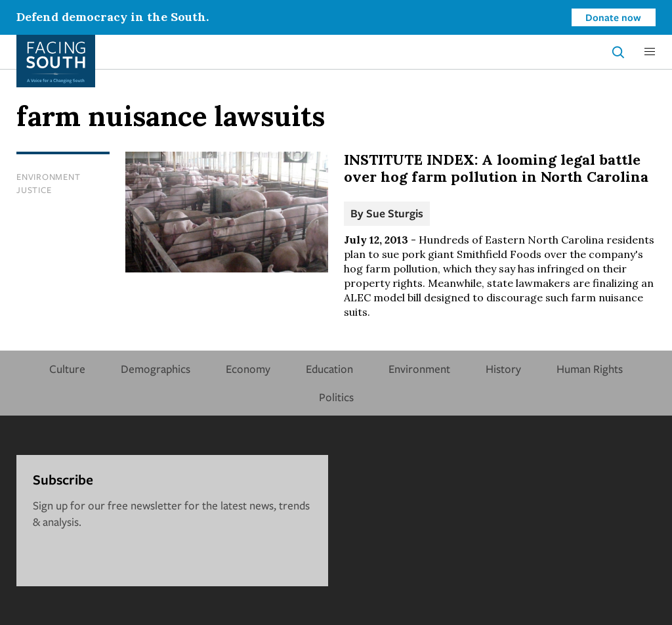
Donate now (613, 17)
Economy (248, 369)
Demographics (156, 369)
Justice (34, 190)
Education (329, 369)
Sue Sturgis (395, 213)
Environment (48, 177)
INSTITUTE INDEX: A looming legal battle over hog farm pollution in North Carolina (496, 168)
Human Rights (590, 369)
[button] (650, 52)
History (503, 369)
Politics (336, 397)
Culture (67, 369)
